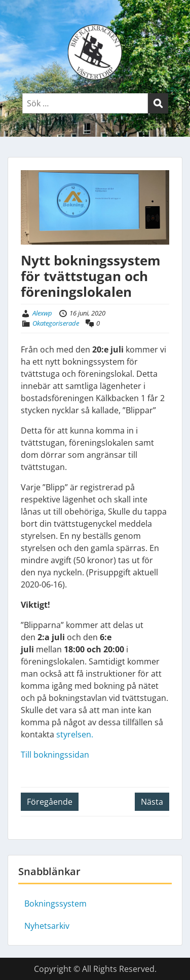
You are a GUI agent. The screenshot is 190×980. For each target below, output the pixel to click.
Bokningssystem (55, 904)
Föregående (50, 802)
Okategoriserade (56, 323)
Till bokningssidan (55, 755)
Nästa (152, 802)
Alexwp (42, 313)
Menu (18, 17)
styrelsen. (75, 734)
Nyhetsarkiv (47, 926)
